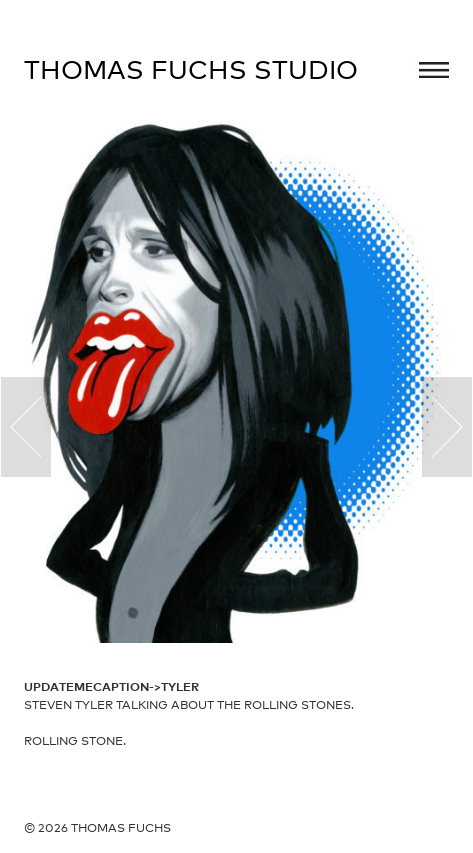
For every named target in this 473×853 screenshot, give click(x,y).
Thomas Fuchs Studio (191, 69)
